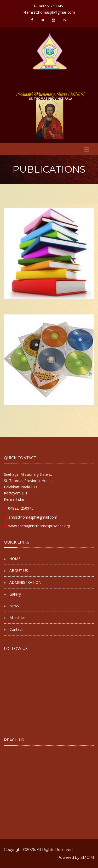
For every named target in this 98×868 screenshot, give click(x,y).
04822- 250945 (19, 508)
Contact (16, 629)
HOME (15, 559)
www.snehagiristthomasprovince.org (37, 526)
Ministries (18, 618)
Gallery (15, 594)
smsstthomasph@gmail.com (31, 517)
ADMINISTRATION (25, 582)
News (14, 606)
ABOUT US (19, 570)
